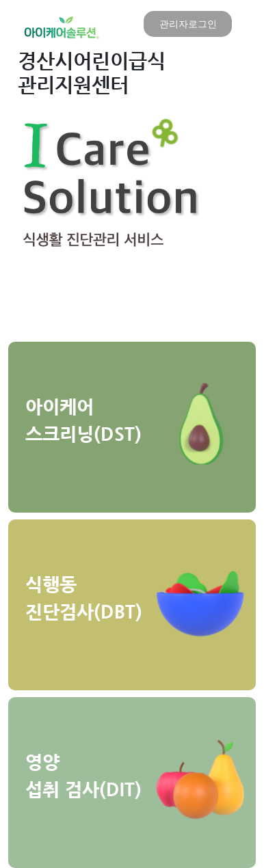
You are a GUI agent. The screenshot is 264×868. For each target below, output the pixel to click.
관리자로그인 (188, 24)
